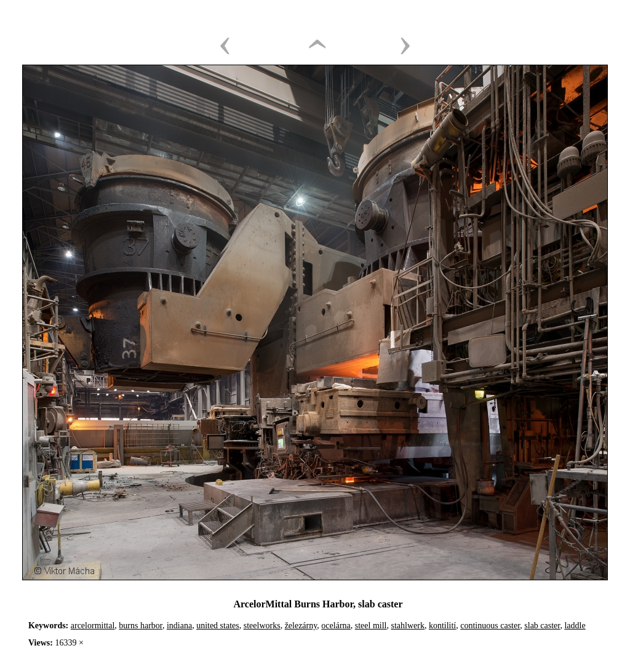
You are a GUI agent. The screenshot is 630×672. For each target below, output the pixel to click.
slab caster (542, 626)
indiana (179, 626)
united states (218, 626)
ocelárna (336, 626)
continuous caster (490, 626)
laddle (575, 626)
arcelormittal (93, 626)
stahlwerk (407, 626)
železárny (301, 626)
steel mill (371, 626)
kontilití (442, 626)
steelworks (262, 626)
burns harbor (141, 626)
